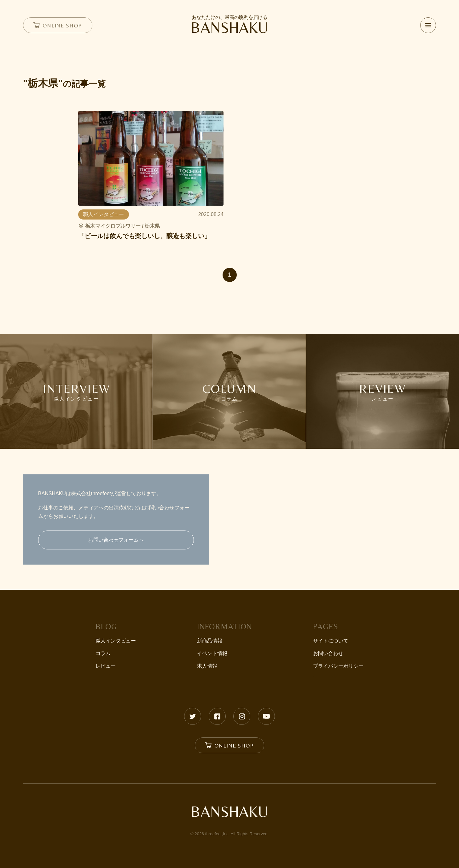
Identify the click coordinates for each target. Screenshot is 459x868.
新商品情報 (210, 641)
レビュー (106, 666)
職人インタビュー (116, 641)
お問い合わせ (328, 653)
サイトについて (331, 641)
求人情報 (207, 666)
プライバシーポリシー (338, 666)
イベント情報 (212, 653)
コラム (103, 653)
